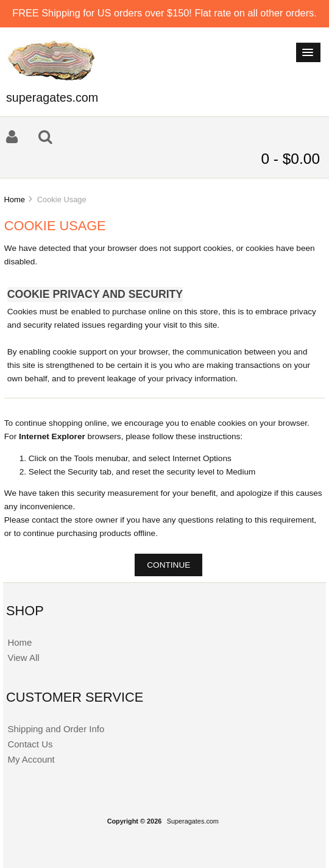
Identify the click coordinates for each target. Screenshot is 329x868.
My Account (31, 759)
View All (23, 658)
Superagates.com (193, 821)
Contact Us (30, 744)
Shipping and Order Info (56, 729)
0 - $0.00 (290, 159)
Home (14, 199)
